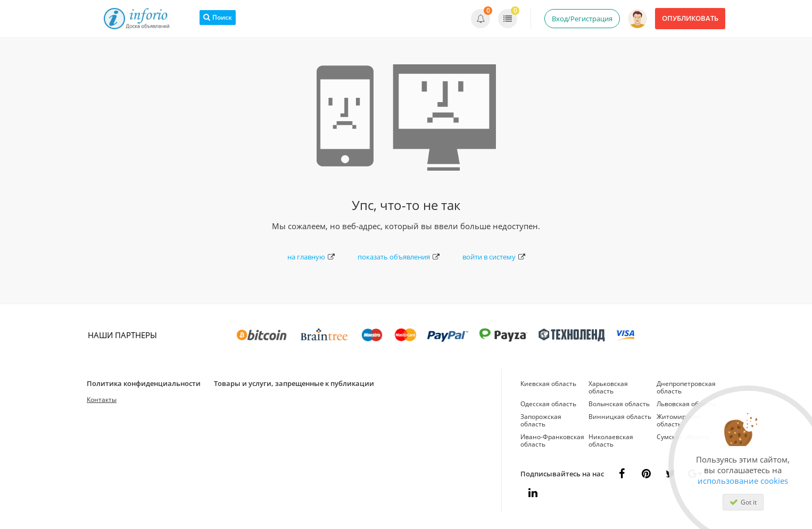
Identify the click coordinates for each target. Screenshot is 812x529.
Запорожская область (541, 420)
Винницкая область (620, 417)
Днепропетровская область (686, 387)
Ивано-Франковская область (552, 440)
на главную (311, 257)
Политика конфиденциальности (144, 383)
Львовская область (686, 404)
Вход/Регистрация (582, 19)
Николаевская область (611, 440)
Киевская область (548, 384)
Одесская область (548, 404)
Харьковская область (608, 387)
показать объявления (399, 257)
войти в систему (494, 257)
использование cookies (743, 481)
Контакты (102, 400)
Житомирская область (678, 420)
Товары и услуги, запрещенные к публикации (294, 383)
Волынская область (619, 404)
